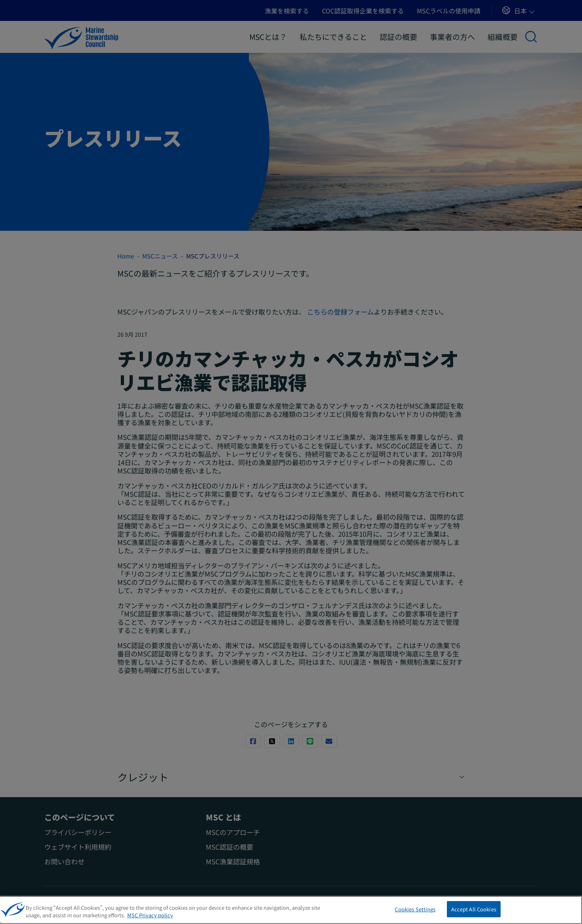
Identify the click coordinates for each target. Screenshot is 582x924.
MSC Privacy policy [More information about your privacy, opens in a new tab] (150, 919)
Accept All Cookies (474, 914)
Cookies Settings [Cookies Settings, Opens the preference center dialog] (415, 914)
